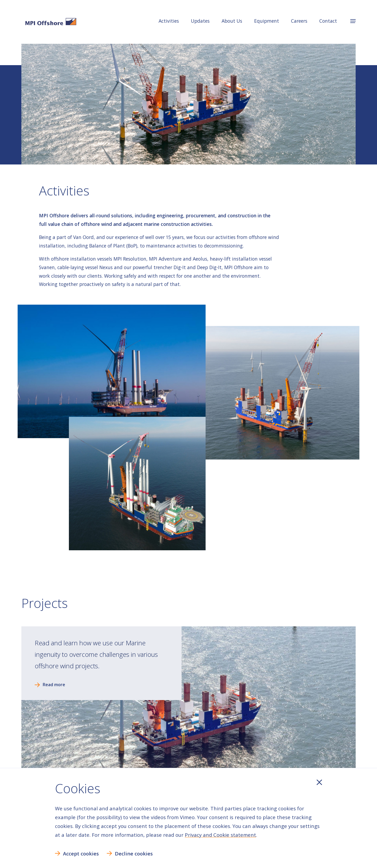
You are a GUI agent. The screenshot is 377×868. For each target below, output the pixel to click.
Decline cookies (134, 853)
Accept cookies (81, 853)
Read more (54, 685)
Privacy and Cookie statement (220, 835)
